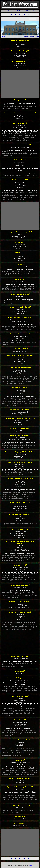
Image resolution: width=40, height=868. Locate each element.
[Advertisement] (20, 84)
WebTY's (30, 865)
